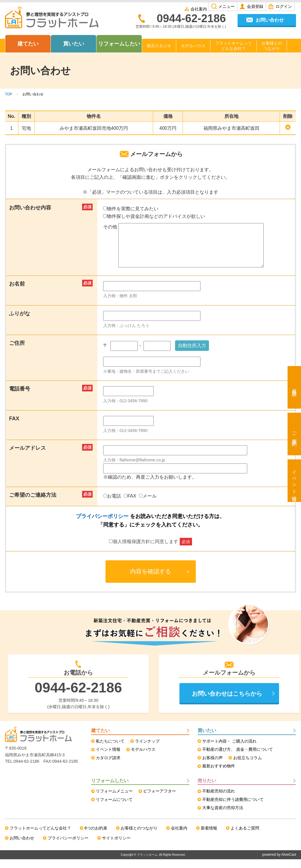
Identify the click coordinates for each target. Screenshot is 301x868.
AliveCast (289, 863)
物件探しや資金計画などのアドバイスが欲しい (154, 216)
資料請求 (294, 387)
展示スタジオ (159, 46)
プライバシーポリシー (102, 525)
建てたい (28, 44)
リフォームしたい (119, 44)
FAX (131, 505)
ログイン (284, 6)
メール (148, 505)
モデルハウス (193, 46)
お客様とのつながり (272, 46)
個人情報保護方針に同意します (150, 550)
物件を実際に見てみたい (131, 209)
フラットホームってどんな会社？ (233, 46)
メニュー (226, 6)
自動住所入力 (192, 354)
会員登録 (255, 6)
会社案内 (199, 9)
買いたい (74, 44)
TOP (8, 94)
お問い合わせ (270, 20)
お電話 (113, 505)
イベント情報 (294, 481)
